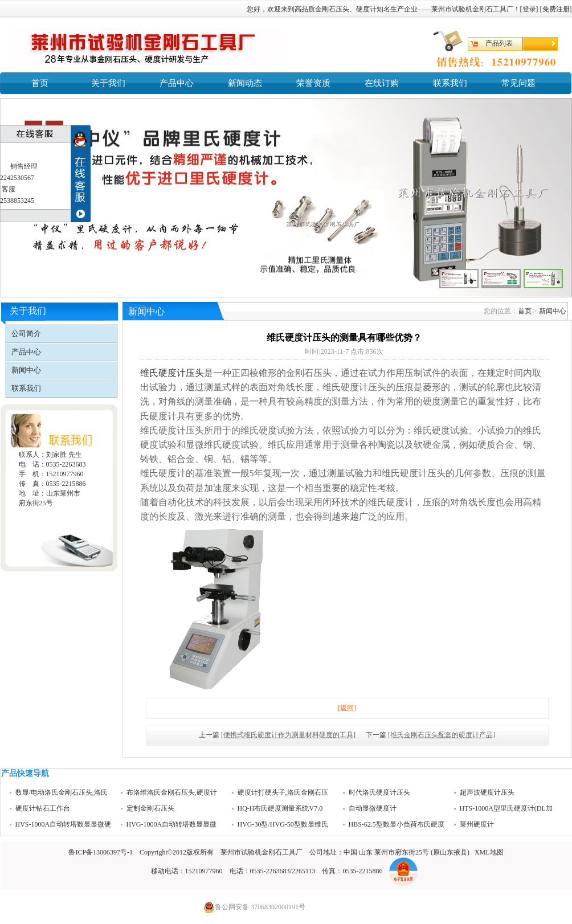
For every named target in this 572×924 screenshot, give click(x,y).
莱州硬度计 (477, 824)
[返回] (347, 708)
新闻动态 (245, 83)
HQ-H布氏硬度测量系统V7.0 (280, 808)
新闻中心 (26, 370)
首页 (40, 83)
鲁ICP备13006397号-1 (101, 852)
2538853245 (17, 201)
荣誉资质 (313, 83)
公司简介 (26, 334)
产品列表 (499, 43)
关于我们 (108, 83)
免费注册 (556, 9)
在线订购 (382, 83)
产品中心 (177, 83)
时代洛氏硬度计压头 (379, 792)
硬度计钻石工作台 (43, 808)
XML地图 (489, 852)
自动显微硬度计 (373, 808)
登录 (529, 9)
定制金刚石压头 (150, 808)
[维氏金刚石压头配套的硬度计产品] (442, 735)
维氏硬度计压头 (172, 373)
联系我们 (450, 83)
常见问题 (518, 83)
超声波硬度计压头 (487, 792)
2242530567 (17, 178)
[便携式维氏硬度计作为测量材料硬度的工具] (288, 735)
